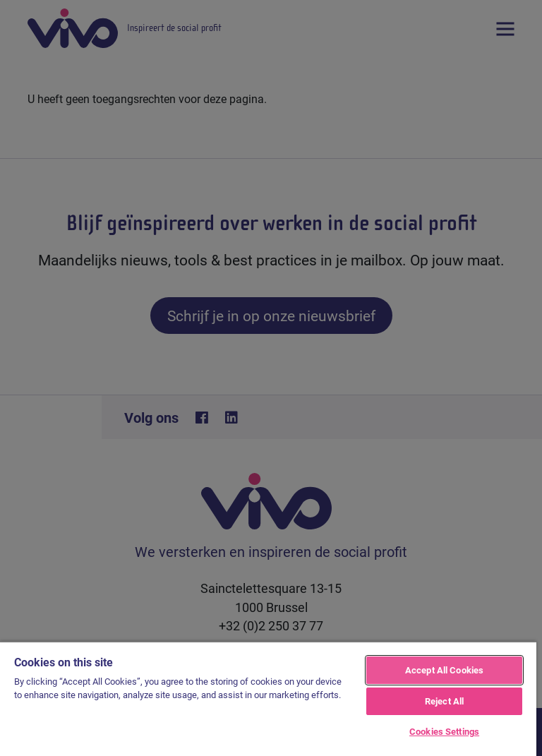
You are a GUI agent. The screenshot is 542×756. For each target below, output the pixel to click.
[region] (268, 698)
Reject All (444, 701)
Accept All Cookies (444, 670)
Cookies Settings (444, 731)
